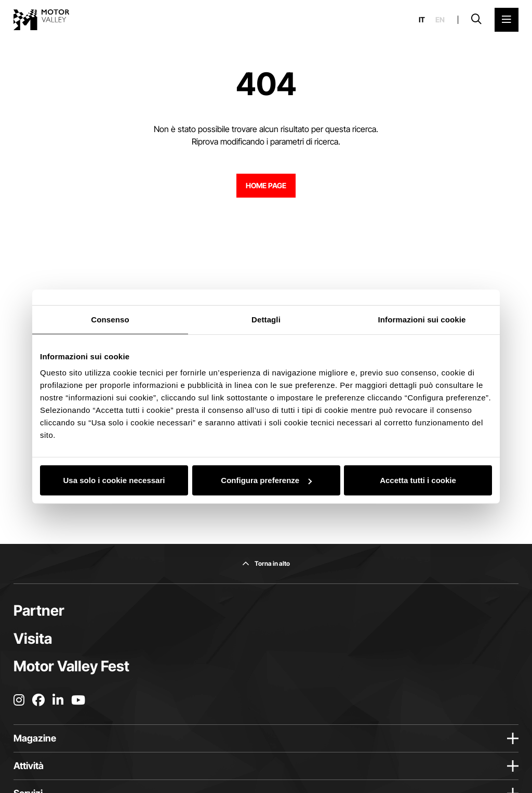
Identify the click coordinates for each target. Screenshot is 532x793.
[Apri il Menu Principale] (507, 20)
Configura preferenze (266, 480)
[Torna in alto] (266, 564)
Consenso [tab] (110, 319)
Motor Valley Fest (71, 666)
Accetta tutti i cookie (418, 480)
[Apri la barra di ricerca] (476, 20)
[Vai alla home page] (42, 20)
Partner (39, 610)
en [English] (440, 20)
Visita (33, 639)
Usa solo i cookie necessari (114, 480)
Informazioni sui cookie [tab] (422, 319)
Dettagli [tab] (266, 319)
